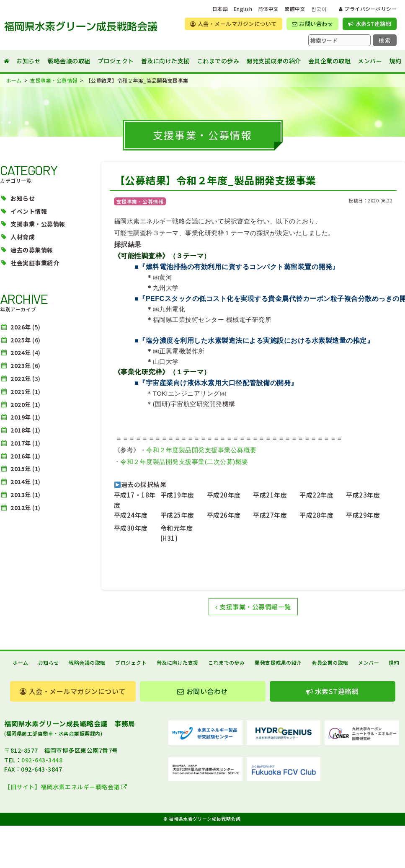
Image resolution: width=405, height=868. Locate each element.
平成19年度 (177, 495)
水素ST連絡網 (370, 24)
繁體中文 (295, 9)
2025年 (21, 340)
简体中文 (268, 9)
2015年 (21, 469)
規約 (395, 61)
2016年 (21, 456)
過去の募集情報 (32, 250)
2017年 (21, 443)
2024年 (21, 352)
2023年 (21, 365)
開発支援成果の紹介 (274, 61)
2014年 (21, 482)
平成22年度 (316, 495)
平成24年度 (131, 515)
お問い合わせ (312, 24)
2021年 (21, 391)
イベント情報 (29, 211)
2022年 (21, 378)
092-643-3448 (42, 760)
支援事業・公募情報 (38, 224)
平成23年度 (363, 495)
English (243, 9)
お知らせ (28, 61)
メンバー (370, 61)
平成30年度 (131, 528)
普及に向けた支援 (165, 61)
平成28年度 (316, 515)
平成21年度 (270, 495)
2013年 (21, 495)
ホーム (21, 662)
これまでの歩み (218, 61)
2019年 (21, 417)
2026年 (21, 327)
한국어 (319, 9)
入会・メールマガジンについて (233, 24)
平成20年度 (224, 495)
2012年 (21, 508)
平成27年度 (270, 515)
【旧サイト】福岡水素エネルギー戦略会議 (66, 787)
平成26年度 (224, 515)
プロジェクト (116, 61)
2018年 (21, 430)
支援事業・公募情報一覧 (253, 607)
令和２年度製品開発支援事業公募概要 (201, 450)
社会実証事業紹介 (35, 263)
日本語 (220, 9)
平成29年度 (363, 515)
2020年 (21, 404)
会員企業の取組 (330, 61)
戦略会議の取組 (69, 61)
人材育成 (23, 237)
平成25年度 (177, 515)
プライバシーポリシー (368, 9)
